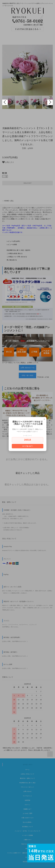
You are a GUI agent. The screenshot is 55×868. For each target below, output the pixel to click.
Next (50, 102)
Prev (5, 102)
